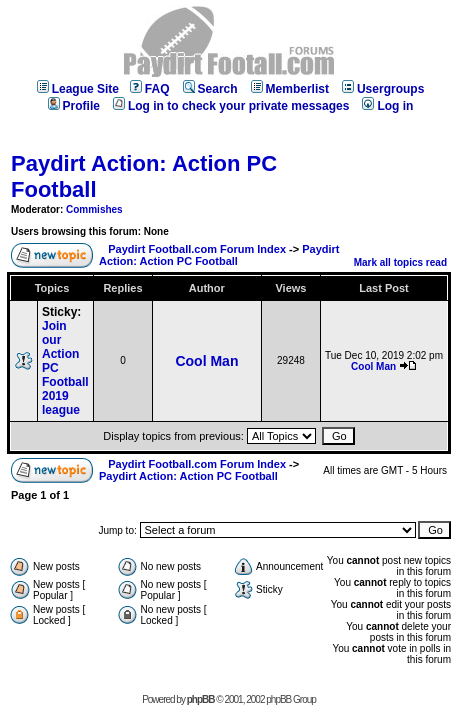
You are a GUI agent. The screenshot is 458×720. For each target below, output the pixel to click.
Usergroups (383, 89)
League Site (78, 89)
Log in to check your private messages (231, 106)
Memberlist (290, 89)
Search (210, 89)
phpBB (201, 699)
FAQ (150, 89)
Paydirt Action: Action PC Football (219, 255)
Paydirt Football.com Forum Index (197, 249)
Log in (387, 106)
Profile (74, 106)
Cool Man (206, 361)
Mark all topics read (400, 262)
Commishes (94, 209)
